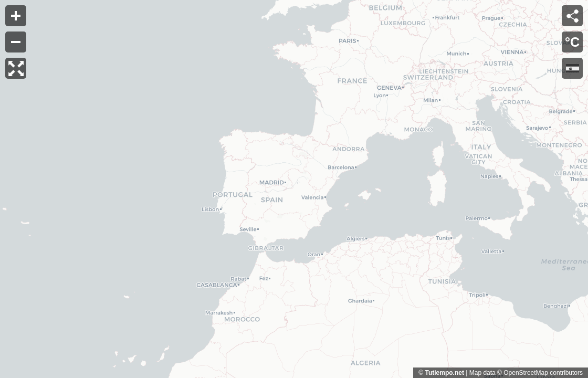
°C (572, 42)
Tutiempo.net (444, 373)
